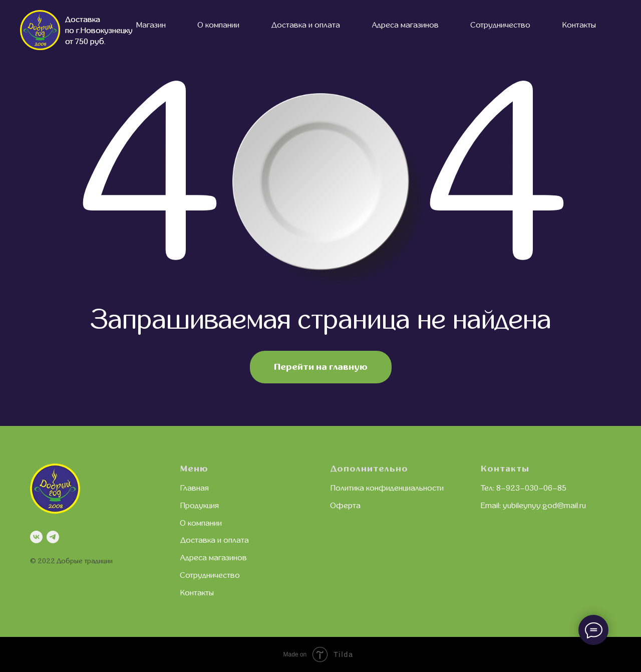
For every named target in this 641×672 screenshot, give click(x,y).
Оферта (346, 506)
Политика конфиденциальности (387, 488)
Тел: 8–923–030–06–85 (524, 488)
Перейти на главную (321, 367)
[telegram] (53, 537)
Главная (195, 488)
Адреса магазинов (405, 25)
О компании (219, 25)
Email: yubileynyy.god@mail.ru (533, 506)
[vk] (36, 537)
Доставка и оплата (306, 25)
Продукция (200, 506)
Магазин (151, 25)
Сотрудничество (501, 25)
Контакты (579, 25)
